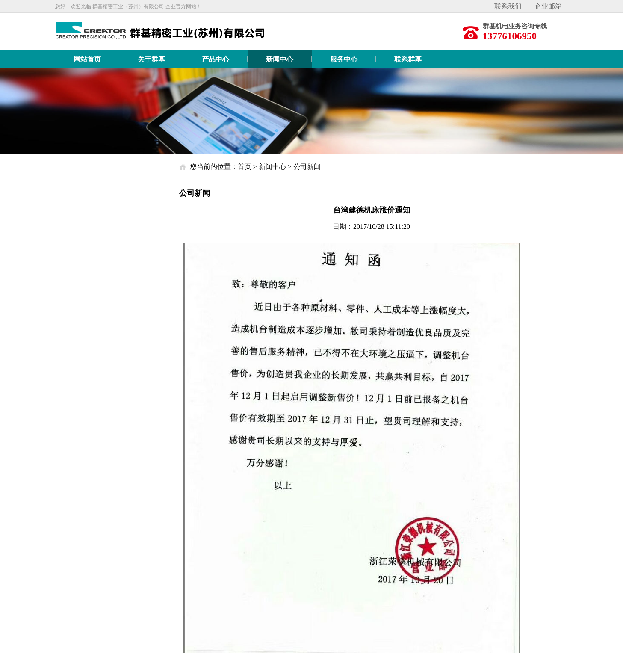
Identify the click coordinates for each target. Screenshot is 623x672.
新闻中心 (272, 167)
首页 (245, 167)
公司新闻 (307, 167)
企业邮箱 (548, 6)
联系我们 (508, 6)
